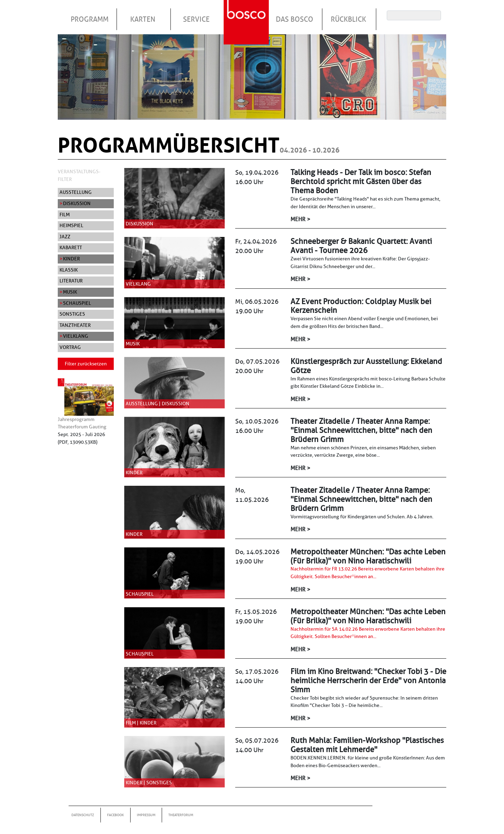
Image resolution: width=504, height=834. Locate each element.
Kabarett (71, 247)
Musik (70, 292)
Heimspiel (71, 225)
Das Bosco (295, 19)
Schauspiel (77, 303)
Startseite (247, 14)
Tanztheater (75, 325)
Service (196, 19)
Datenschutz (83, 815)
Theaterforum (181, 815)
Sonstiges (72, 314)
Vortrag (70, 347)
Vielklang (76, 336)
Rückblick (348, 19)
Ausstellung (76, 192)
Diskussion (77, 203)
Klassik (69, 270)
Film (65, 215)
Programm (90, 19)
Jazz (65, 237)
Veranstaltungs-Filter (79, 175)
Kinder (71, 259)
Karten (143, 19)
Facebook (115, 815)
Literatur (71, 281)
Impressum (146, 815)
